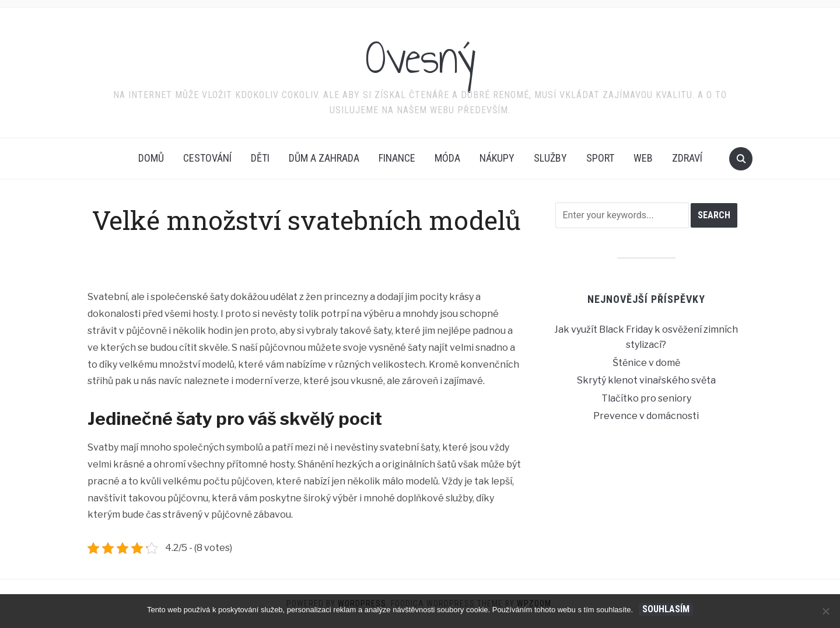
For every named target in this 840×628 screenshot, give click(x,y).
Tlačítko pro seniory (646, 398)
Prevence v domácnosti (646, 416)
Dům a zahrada (324, 158)
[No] (825, 611)
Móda (447, 158)
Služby (550, 158)
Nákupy (497, 158)
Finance (397, 158)
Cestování (207, 158)
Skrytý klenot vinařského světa (646, 380)
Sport (600, 158)
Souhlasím (666, 609)
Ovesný (420, 58)
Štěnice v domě (646, 363)
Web (643, 158)
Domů (151, 158)
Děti (260, 158)
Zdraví (687, 158)
